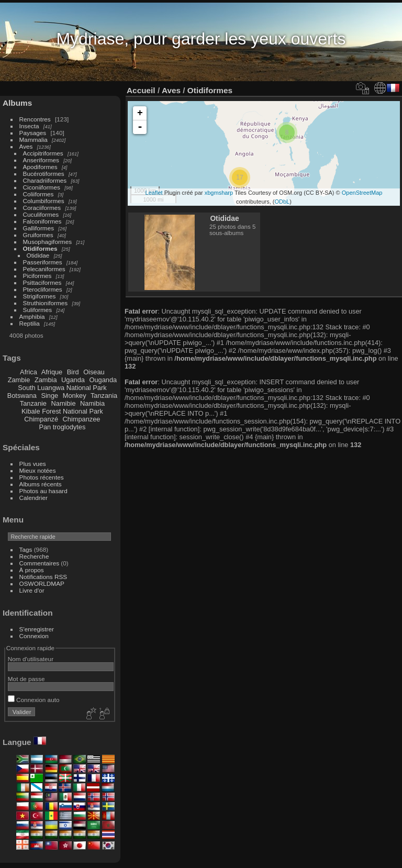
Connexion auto (34, 700)
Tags (26, 549)
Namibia (92, 403)
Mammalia (33, 140)
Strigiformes (40, 296)
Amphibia (32, 316)
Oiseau (94, 372)
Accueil (141, 90)
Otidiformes (40, 248)
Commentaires (40, 563)
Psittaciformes (42, 282)
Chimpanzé (41, 419)
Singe (49, 396)
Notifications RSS (43, 577)
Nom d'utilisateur (31, 659)
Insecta (29, 126)
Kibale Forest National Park (62, 411)
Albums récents (41, 484)
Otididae (38, 255)
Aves (26, 146)
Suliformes (38, 310)
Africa (29, 372)
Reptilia (30, 323)
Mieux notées (38, 470)
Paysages (33, 133)
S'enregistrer (37, 629)
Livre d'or (32, 590)
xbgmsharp (219, 193)
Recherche (34, 556)
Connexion (34, 636)
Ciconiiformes (42, 187)
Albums (17, 103)
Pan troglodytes (62, 427)
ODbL (282, 202)
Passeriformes (43, 262)
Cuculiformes (41, 214)
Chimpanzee (82, 419)
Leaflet (154, 193)
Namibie (64, 403)
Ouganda (103, 380)
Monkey (75, 396)
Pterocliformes (43, 289)
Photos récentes (42, 477)
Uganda (73, 380)
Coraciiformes (42, 208)
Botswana (22, 396)
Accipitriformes (43, 153)
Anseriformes (41, 160)
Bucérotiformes (44, 174)
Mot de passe (26, 679)
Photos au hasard (43, 491)
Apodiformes (40, 167)
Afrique (52, 372)
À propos (32, 570)
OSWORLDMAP (42, 583)
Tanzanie (33, 403)
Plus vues (33, 464)
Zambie (19, 380)
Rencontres (35, 119)
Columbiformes (44, 201)
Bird (73, 372)
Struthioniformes (46, 303)
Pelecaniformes (44, 269)
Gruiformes (38, 235)
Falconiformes (42, 221)
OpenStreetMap (362, 193)
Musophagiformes (48, 242)
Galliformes (40, 228)
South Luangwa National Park (62, 388)
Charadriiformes (45, 180)
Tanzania (104, 396)
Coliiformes (38, 194)
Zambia (46, 380)
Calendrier (33, 498)
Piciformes (37, 276)
